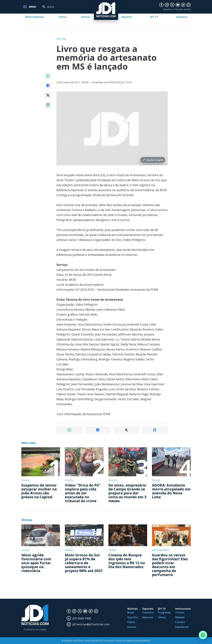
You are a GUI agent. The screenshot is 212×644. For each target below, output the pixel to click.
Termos (180, 612)
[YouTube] (178, 5)
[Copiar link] (48, 105)
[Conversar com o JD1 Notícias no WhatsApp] (203, 635)
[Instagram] (167, 5)
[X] (172, 5)
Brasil (131, 612)
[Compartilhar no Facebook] (48, 86)
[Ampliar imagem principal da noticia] (112, 128)
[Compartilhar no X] (48, 95)
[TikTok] (183, 5)
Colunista (182, 17)
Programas (164, 612)
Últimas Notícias (34, 17)
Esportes (127, 17)
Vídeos (162, 617)
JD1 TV (154, 17)
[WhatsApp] (189, 5)
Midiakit (180, 617)
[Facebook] (161, 5)
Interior (86, 17)
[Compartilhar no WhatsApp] (48, 76)
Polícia (63, 17)
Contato (180, 622)
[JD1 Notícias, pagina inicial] (35, 615)
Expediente (182, 627)
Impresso (148, 617)
